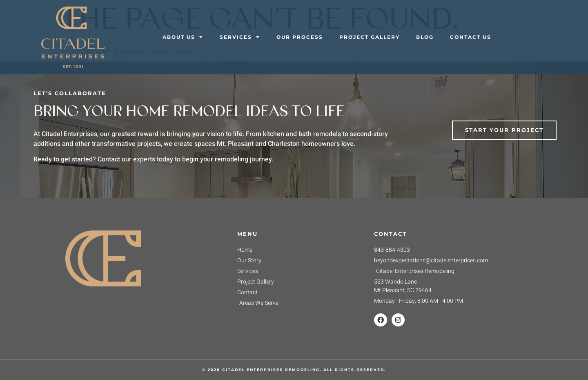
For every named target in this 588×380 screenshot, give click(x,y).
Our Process (300, 37)
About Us (183, 37)
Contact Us (471, 37)
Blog (425, 37)
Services (240, 37)
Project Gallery (370, 37)
